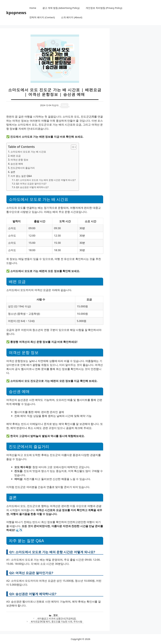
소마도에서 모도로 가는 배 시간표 (28, 152)
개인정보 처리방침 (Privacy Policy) (104, 8)
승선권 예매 (17, 164)
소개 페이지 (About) (72, 17)
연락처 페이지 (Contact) (42, 17)
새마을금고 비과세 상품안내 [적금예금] (56, 618)
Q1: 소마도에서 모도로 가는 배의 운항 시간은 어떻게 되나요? (46, 180)
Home (33, 8)
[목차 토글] (72, 147)
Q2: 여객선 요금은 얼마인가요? (31, 184)
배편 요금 (16, 156)
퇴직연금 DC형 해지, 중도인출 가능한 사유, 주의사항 (57, 621)
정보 (56, 615)
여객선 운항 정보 (19, 160)
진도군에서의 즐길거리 (23, 168)
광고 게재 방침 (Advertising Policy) (61, 8)
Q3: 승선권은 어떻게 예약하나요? (32, 187)
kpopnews (16, 13)
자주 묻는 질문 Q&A (21, 176)
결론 (13, 172)
